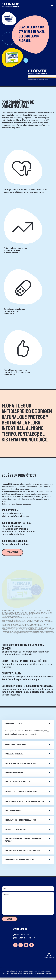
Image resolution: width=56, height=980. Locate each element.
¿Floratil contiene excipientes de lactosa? (20, 820)
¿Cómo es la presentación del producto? (19, 860)
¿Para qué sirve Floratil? (14, 773)
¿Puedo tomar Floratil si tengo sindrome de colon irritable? (23, 840)
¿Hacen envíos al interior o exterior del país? (21, 763)
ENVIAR (10, 919)
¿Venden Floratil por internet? (16, 745)
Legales (8, 971)
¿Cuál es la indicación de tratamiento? (18, 782)
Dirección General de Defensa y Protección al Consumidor (31, 971)
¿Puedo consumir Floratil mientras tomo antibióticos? (25, 801)
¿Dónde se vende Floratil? (14, 754)
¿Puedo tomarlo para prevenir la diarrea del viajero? (24, 850)
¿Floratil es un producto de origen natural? (21, 791)
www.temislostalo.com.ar (23, 973)
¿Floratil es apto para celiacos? (16, 829)
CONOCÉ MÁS (12, 552)
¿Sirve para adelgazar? (13, 811)
